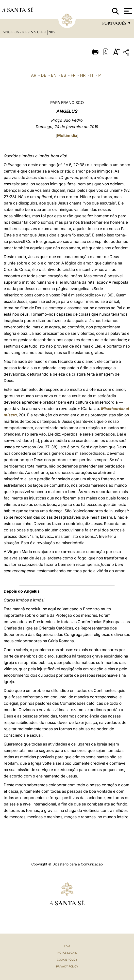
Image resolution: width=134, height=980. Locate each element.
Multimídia (67, 135)
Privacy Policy (67, 966)
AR (34, 75)
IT (92, 75)
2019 (52, 32)
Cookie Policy (67, 960)
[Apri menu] (127, 11)
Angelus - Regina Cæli (25, 32)
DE (44, 75)
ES (64, 75)
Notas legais (67, 953)
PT (101, 75)
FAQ (67, 946)
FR (73, 75)
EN (54, 75)
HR (83, 75)
